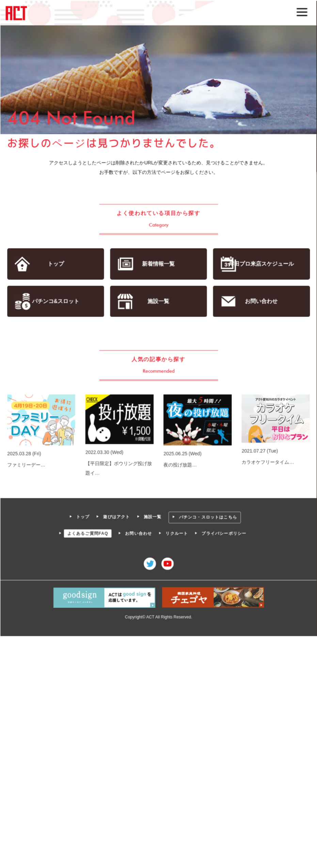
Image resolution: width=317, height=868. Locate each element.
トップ (56, 264)
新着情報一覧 (158, 264)
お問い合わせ (261, 301)
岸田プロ (261, 264)
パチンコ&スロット (56, 301)
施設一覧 (158, 301)
